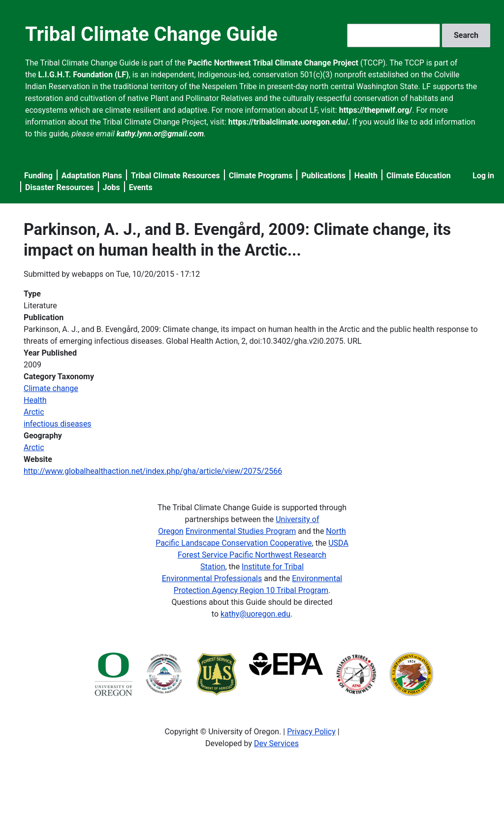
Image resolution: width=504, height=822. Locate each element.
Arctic (34, 412)
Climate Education (419, 176)
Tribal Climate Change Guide (151, 34)
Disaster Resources (60, 187)
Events (141, 187)
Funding (38, 176)
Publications (323, 176)
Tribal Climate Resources (175, 176)
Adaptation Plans (92, 176)
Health (366, 176)
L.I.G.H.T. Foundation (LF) (84, 75)
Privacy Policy (311, 732)
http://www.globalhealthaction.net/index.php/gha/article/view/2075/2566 (153, 471)
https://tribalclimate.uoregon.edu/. (289, 122)
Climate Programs (261, 176)
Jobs (111, 187)
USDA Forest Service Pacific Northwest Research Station (263, 555)
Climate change (51, 388)
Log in (483, 176)
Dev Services (276, 743)
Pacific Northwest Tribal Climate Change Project (273, 63)
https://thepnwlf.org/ (376, 110)
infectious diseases (58, 424)
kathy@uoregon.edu (255, 614)
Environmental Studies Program (241, 531)
